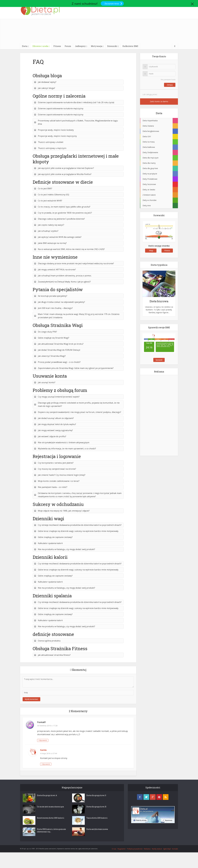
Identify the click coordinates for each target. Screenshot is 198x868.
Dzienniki (112, 46)
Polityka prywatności (135, 849)
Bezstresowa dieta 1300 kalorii (51, 818)
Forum (68, 46)
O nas (114, 849)
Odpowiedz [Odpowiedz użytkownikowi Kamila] (46, 764)
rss (166, 797)
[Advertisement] (121, 21)
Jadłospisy (80, 46)
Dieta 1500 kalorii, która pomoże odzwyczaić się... (51, 830)
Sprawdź (159, 360)
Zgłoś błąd (167, 849)
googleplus (153, 797)
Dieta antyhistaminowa (97, 829)
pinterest (159, 797)
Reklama (147, 849)
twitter (146, 797)
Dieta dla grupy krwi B (96, 807)
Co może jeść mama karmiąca (50, 807)
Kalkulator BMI (130, 46)
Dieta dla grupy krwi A (47, 795)
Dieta (25, 46)
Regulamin (122, 849)
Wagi (151, 251)
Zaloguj (170, 85)
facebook (140, 797)
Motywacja (97, 46)
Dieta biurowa (159, 301)
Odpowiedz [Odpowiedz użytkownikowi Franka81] (43, 740)
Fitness (57, 46)
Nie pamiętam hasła (168, 80)
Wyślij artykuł (157, 849)
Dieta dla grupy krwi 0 (96, 795)
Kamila (43, 750)
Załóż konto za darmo (159, 101)
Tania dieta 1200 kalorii (97, 818)
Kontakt (175, 849)
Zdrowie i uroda (40, 46)
